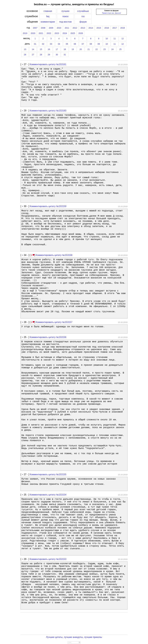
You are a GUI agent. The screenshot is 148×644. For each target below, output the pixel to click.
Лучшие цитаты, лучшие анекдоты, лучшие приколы (74, 637)
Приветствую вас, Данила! (111, 13)
